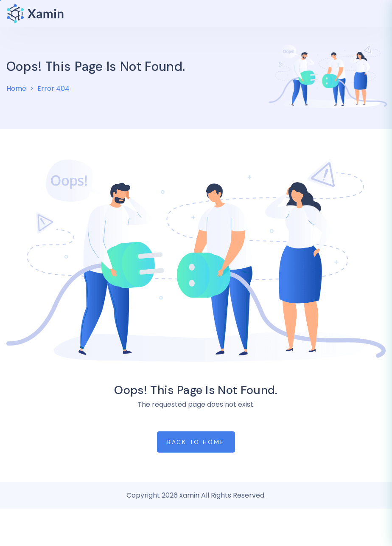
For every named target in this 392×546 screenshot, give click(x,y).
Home (16, 89)
